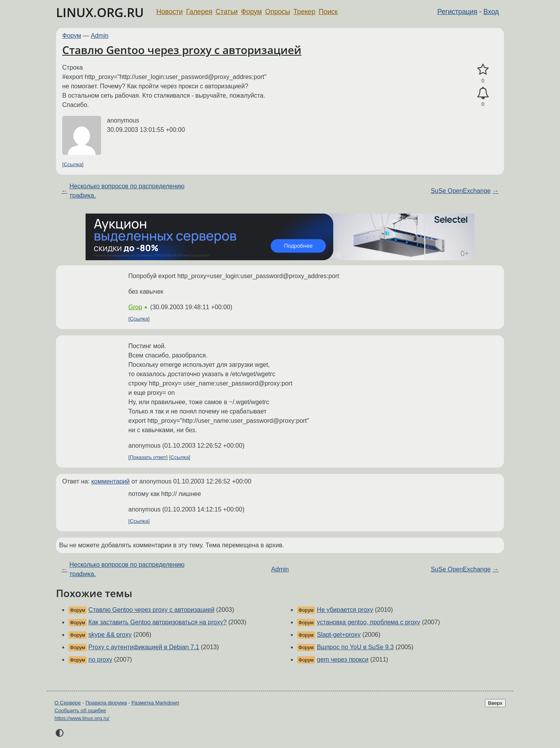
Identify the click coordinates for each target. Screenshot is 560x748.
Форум (251, 12)
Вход (491, 12)
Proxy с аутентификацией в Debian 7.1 (144, 647)
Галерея (199, 12)
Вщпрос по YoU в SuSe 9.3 (355, 647)
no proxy (100, 660)
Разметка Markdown (155, 703)
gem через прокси (343, 660)
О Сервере (68, 703)
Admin (100, 36)
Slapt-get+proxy (339, 635)
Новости (170, 12)
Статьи (227, 12)
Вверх (495, 703)
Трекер (304, 12)
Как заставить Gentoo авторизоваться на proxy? (157, 622)
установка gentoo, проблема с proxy (369, 622)
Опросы (278, 12)
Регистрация (458, 12)
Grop (135, 307)
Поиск (328, 12)
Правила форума (106, 703)
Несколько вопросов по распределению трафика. (127, 191)
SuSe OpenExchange (461, 191)
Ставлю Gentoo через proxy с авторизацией (182, 50)
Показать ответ (148, 457)
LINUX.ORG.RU (100, 12)
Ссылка (73, 164)
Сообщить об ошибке (80, 710)
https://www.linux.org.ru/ (82, 718)
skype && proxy (110, 635)
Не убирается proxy (345, 610)
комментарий (111, 481)
